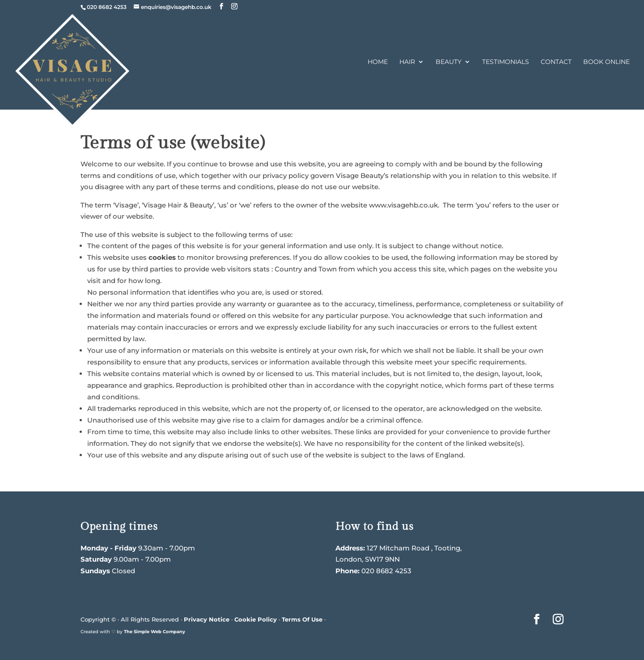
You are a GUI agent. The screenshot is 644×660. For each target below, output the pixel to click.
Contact (556, 62)
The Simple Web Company (155, 632)
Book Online (606, 62)
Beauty (449, 62)
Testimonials (506, 62)
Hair (407, 62)
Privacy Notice (207, 619)
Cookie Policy (256, 619)
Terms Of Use (302, 619)
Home (378, 62)
